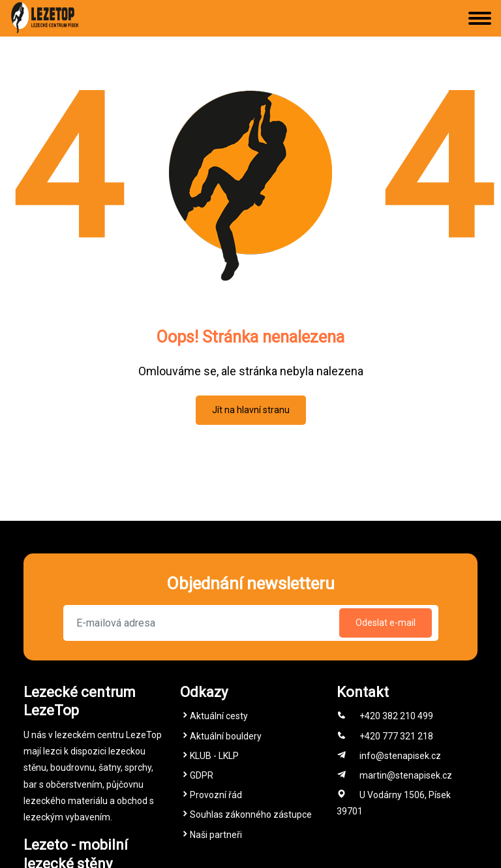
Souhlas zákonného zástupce (251, 814)
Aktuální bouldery (226, 736)
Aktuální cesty (219, 716)
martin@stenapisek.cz (406, 775)
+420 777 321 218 (396, 736)
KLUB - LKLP (214, 756)
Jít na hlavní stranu (251, 410)
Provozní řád (216, 795)
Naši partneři (216, 835)
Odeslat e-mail (386, 623)
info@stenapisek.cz (400, 756)
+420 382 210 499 (396, 716)
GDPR (202, 775)
